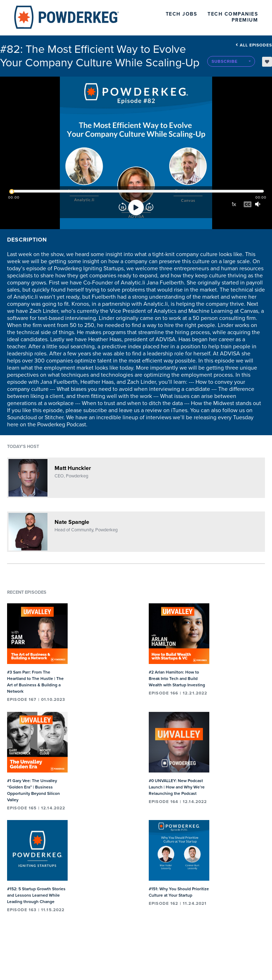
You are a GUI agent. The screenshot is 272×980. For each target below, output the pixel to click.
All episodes (254, 45)
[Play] (136, 207)
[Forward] (149, 207)
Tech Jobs (182, 14)
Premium (245, 20)
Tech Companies (233, 14)
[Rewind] (123, 207)
